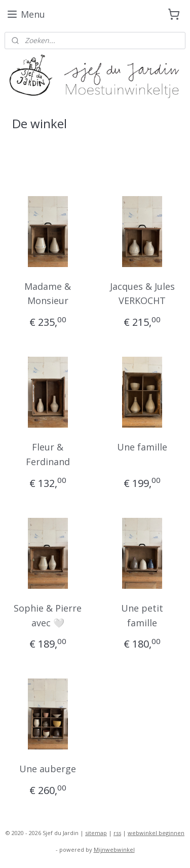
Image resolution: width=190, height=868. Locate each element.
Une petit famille (142, 615)
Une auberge (48, 769)
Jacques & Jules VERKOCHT (142, 294)
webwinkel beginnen (156, 833)
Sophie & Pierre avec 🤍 (48, 615)
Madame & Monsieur (48, 294)
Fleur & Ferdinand (48, 454)
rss (117, 833)
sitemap (96, 833)
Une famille (142, 447)
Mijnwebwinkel (114, 850)
